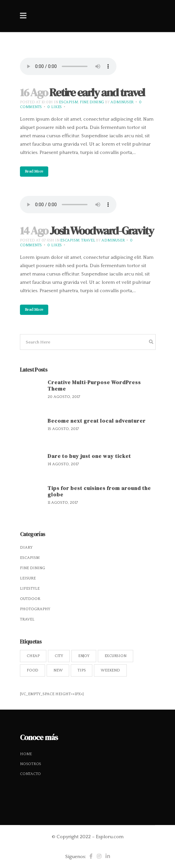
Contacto (30, 774)
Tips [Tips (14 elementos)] (82, 670)
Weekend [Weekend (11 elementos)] (110, 670)
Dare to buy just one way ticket (89, 456)
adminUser (122, 102)
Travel (88, 240)
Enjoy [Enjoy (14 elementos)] (84, 656)
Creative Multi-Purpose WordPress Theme (94, 385)
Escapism (68, 102)
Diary (26, 548)
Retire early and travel (97, 92)
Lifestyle (30, 589)
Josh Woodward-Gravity (101, 231)
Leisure (28, 578)
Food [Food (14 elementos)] (32, 670)
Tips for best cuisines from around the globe (99, 491)
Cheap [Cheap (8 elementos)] (33, 656)
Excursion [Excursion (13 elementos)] (115, 656)
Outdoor (30, 599)
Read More (34, 171)
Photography (35, 609)
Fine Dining (92, 102)
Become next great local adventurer (97, 421)
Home (26, 754)
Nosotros (31, 764)
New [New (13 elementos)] (58, 670)
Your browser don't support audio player (68, 66)
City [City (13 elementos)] (59, 656)
